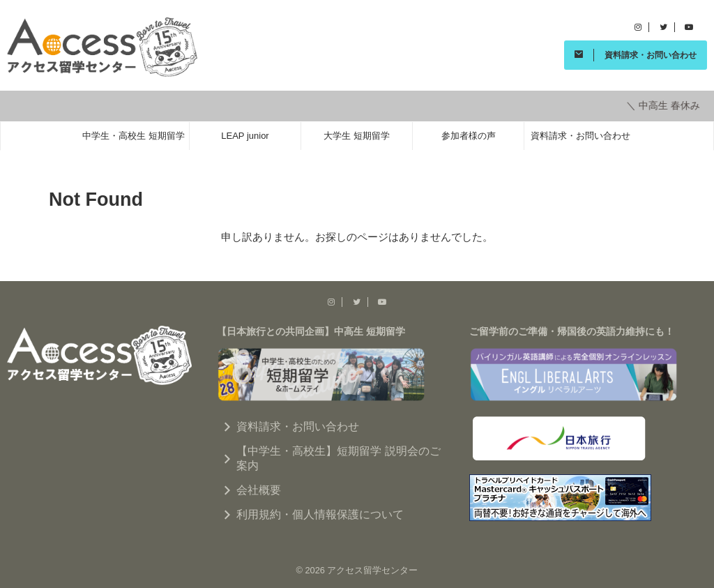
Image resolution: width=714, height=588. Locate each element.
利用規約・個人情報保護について (320, 512)
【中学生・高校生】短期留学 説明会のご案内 (338, 456)
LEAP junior (245, 134)
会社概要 (259, 488)
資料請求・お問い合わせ (580, 134)
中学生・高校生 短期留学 (134, 134)
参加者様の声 (469, 134)
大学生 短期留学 (357, 134)
